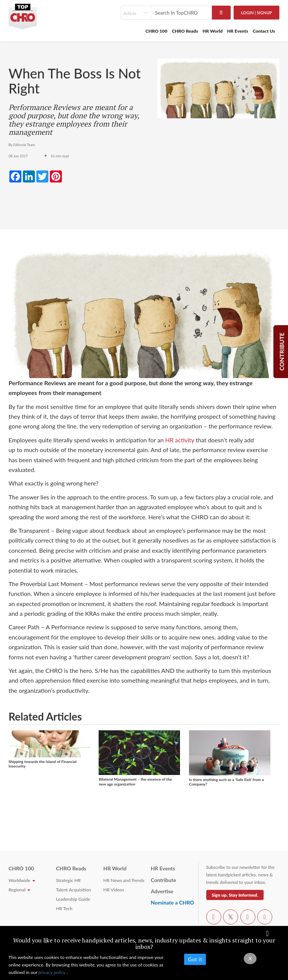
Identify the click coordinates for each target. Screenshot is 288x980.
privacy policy (52, 972)
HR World (213, 31)
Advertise (162, 891)
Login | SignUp (257, 13)
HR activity (179, 440)
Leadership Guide (73, 899)
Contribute (163, 880)
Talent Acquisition (73, 890)
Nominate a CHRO (172, 902)
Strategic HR (68, 880)
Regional (19, 890)
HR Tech (64, 908)
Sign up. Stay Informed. (235, 895)
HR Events (238, 31)
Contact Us (264, 31)
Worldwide (22, 880)
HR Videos (114, 890)
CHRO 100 (156, 31)
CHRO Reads (185, 31)
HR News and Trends (124, 880)
